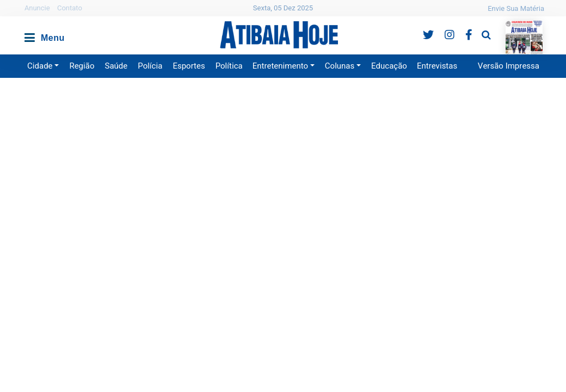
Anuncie (37, 8)
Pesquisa (478, 26)
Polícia (150, 66)
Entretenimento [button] (280, 66)
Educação (389, 66)
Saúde (116, 66)
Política (229, 66)
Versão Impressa (509, 66)
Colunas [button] (340, 66)
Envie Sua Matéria (516, 8)
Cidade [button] (40, 66)
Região (82, 66)
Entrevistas (437, 66)
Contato (70, 8)
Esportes (189, 66)
